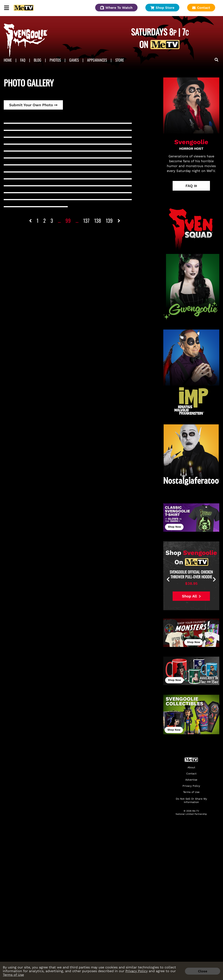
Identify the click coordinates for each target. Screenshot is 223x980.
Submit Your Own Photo (33, 105)
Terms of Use (13, 975)
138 (98, 220)
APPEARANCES (97, 60)
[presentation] (181, 580)
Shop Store (162, 8)
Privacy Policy (137, 971)
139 (109, 220)
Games (74, 60)
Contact (201, 8)
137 (86, 220)
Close (203, 971)
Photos (55, 60)
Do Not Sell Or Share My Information (191, 800)
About (191, 767)
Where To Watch (116, 8)
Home (8, 60)
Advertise (191, 780)
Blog (38, 60)
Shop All (191, 596)
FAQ (23, 60)
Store (120, 60)
